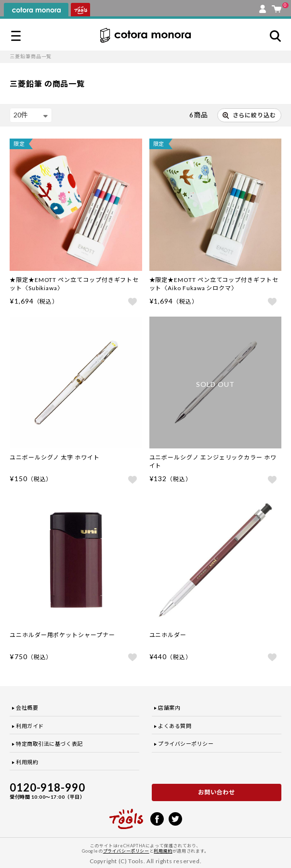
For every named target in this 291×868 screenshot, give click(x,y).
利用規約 (27, 762)
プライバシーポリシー (186, 744)
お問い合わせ (217, 792)
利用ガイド (30, 726)
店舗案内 (169, 708)
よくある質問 (175, 726)
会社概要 (27, 708)
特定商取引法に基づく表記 (49, 744)
